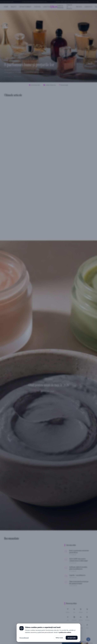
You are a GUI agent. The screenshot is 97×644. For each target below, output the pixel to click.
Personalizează (24, 638)
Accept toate (72, 638)
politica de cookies (65, 632)
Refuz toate (59, 638)
